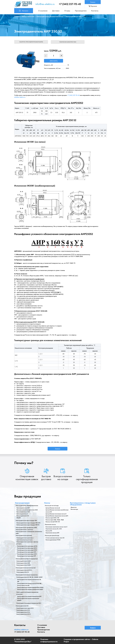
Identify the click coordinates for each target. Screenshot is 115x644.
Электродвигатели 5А (23, 516)
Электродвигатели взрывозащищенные (27, 575)
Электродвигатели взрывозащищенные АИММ (30, 587)
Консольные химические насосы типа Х (56, 527)
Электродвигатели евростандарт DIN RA (28, 525)
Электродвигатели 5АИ (23, 512)
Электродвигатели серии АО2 (25, 608)
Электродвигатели (28, 16)
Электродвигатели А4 (23, 572)
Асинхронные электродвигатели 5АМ (27, 510)
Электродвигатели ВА (23, 585)
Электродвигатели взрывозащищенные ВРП (29, 596)
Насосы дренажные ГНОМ (53, 540)
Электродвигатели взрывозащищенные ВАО (29, 603)
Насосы (47, 503)
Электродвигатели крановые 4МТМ (27, 546)
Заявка (93, 2)
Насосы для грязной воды (52, 535)
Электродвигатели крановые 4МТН (27, 548)
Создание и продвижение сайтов (77, 639)
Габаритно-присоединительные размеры (31, 42)
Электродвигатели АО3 (23, 610)
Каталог (24, 11)
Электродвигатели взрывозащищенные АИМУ (30, 589)
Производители (81, 11)
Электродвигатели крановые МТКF (27, 554)
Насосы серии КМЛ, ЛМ (52, 518)
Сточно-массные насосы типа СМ (55, 538)
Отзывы (67, 11)
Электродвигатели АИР (73, 16)
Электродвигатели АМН (23, 563)
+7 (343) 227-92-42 (70, 4)
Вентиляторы (74, 509)
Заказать (54, 61)
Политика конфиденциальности (49, 640)
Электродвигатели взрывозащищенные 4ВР (29, 583)
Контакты (95, 11)
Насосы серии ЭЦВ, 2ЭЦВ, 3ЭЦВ (55, 520)
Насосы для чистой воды (52, 505)
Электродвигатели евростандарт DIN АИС (28, 523)
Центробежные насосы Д (53, 508)
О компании (43, 11)
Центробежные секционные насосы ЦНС (57, 516)
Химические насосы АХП (52, 533)
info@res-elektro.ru (45, 4)
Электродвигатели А (22, 514)
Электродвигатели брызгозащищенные (27, 559)
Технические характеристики (69, 42)
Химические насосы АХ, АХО (54, 529)
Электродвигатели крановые (24, 535)
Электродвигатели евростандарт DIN (26, 520)
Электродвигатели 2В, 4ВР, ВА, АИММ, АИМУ (29, 577)
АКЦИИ (19, 518)
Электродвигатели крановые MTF (27, 556)
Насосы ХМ (49, 531)
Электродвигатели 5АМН (24, 565)
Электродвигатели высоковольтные (26, 568)
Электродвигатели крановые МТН (27, 552)
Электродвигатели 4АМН (24, 561)
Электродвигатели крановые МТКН (27, 550)
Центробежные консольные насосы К (56, 514)
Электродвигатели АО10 (24, 614)
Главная (17, 16)
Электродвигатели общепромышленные (50, 16)
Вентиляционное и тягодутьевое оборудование (83, 504)
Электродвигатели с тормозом (24, 529)
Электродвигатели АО (22, 606)
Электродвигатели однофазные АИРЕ (26, 527)
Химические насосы (50, 524)
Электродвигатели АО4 (23, 612)
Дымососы (74, 507)
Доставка (56, 11)
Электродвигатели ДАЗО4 (24, 570)
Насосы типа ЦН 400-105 (53, 522)
